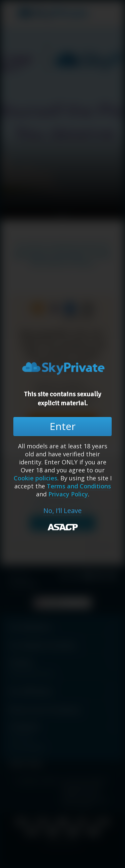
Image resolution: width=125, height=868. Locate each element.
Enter (63, 426)
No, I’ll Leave (62, 511)
